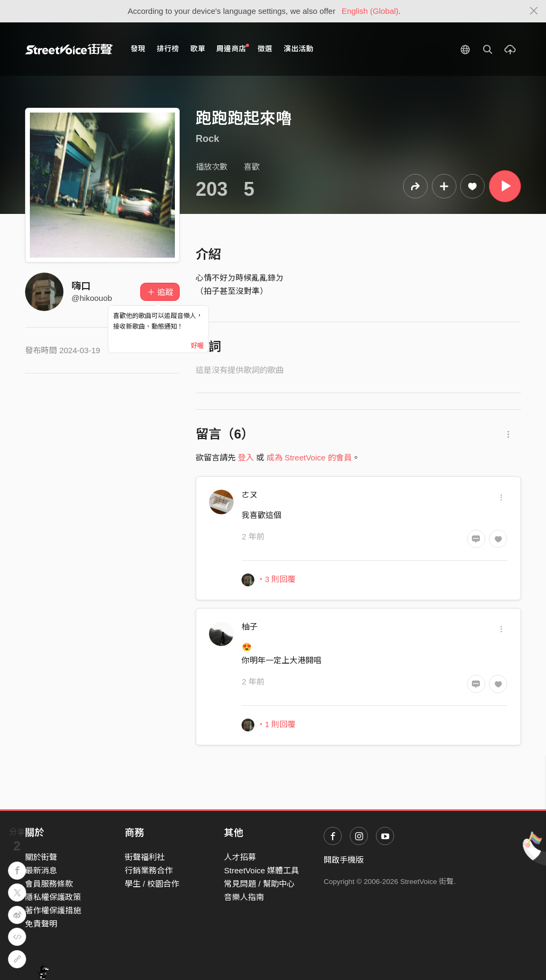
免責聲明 (41, 924)
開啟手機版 (344, 860)
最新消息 (41, 870)
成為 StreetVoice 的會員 (309, 457)
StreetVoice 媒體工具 (262, 870)
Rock (207, 139)
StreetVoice (69, 49)
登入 (246, 457)
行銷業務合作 (149, 870)
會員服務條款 (49, 884)
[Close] (534, 11)
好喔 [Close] (197, 346)
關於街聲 (41, 857)
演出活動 (299, 49)
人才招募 (240, 857)
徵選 (265, 49)
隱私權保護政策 (53, 897)
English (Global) (370, 11)
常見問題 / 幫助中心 (259, 884)
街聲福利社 (145, 857)
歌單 (198, 49)
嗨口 (81, 286)
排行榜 (168, 49)
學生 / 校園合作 (152, 884)
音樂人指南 (244, 897)
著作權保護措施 (53, 910)
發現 (138, 49)
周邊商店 (233, 48)
